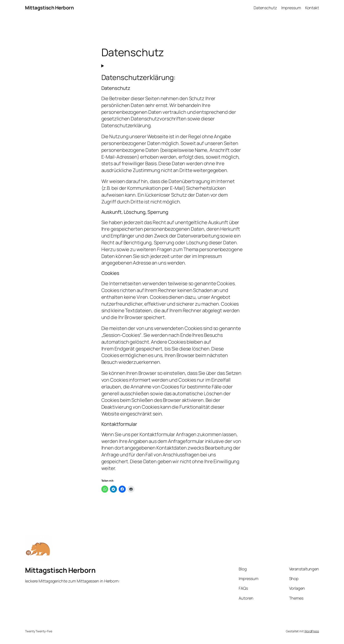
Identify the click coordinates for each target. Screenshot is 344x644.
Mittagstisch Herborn (49, 8)
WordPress (312, 631)
